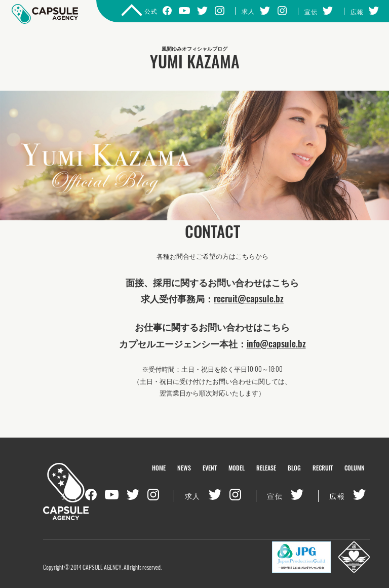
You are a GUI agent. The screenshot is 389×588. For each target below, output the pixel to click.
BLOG (294, 468)
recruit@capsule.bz (249, 298)
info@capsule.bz (276, 343)
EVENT (210, 468)
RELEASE (266, 468)
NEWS (184, 468)
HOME (159, 468)
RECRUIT (323, 468)
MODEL (237, 468)
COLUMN (355, 468)
